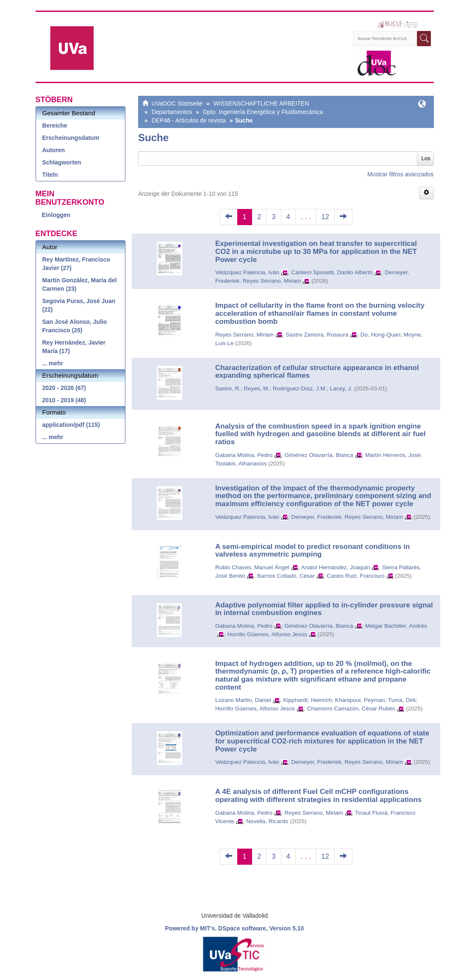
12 (325, 217)
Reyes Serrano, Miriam (272, 281)
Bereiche (55, 125)
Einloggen (56, 215)
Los (426, 158)
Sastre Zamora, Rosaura (317, 335)
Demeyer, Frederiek (316, 517)
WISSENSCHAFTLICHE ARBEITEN (261, 103)
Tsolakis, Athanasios (241, 464)
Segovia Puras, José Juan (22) (79, 305)
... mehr (53, 363)
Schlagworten (62, 162)
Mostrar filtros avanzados (400, 174)
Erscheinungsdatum (71, 138)
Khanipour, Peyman (360, 700)
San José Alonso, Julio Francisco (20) (75, 326)
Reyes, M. (257, 388)
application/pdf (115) (71, 425)
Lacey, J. (341, 388)
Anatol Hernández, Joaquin (336, 567)
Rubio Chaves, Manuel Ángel (252, 567)
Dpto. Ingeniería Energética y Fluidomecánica (263, 112)
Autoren (54, 150)
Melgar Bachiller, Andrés (396, 626)
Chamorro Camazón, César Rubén (351, 709)
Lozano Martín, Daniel (243, 700)
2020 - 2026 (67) (64, 388)
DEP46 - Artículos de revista (189, 120)
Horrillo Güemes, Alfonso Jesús (267, 634)
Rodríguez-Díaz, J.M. (300, 388)
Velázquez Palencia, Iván (247, 272)
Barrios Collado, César (286, 576)
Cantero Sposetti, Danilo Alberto (332, 272)
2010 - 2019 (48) (64, 400)
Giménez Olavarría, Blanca (319, 455)
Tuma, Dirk (402, 700)
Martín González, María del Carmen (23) (80, 284)
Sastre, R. (228, 388)
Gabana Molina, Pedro (244, 455)
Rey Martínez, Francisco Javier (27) (76, 264)
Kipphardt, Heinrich (307, 700)
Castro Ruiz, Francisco (356, 576)
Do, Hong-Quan (381, 335)
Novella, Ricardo (267, 821)
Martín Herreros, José (393, 455)
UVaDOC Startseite (177, 103)
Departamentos (172, 112)
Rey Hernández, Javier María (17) (74, 347)
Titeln (50, 175)
